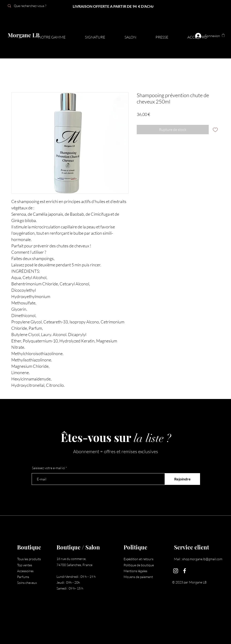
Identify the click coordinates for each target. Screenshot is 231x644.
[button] (223, 35)
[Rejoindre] (182, 479)
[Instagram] (176, 571)
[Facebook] (185, 571)
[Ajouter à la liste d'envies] (215, 130)
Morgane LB (24, 35)
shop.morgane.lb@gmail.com (202, 559)
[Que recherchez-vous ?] (38, 6)
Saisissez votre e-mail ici (48, 468)
